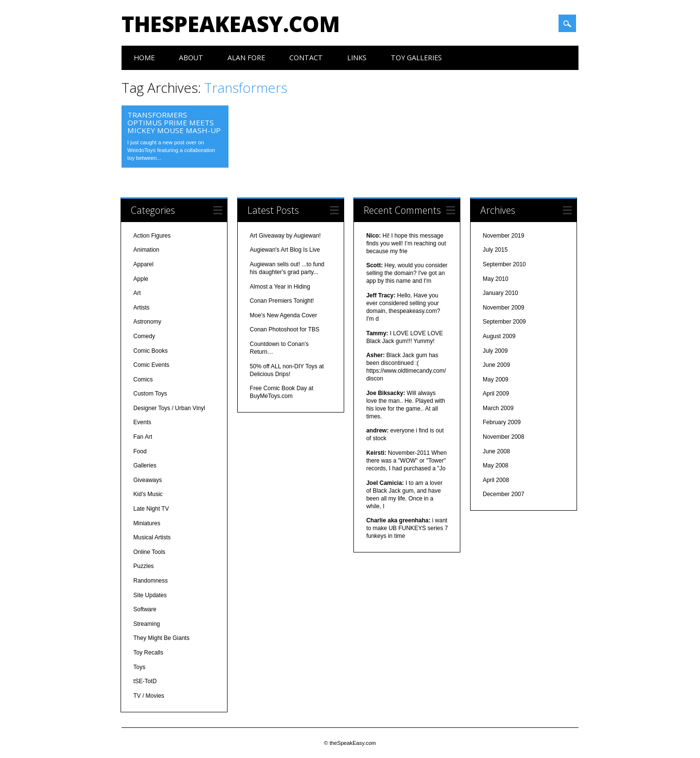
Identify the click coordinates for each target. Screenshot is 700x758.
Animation (146, 250)
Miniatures (147, 523)
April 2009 (496, 394)
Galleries (145, 465)
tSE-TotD (145, 681)
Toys (139, 667)
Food (140, 451)
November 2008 (503, 437)
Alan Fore (246, 58)
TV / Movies (149, 696)
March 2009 (498, 408)
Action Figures (152, 236)
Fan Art (143, 437)
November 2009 (503, 308)
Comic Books (150, 351)
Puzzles (143, 566)
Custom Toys (150, 394)
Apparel (143, 264)
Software (145, 609)
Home (144, 58)
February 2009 (502, 422)
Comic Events (151, 365)
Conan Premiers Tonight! (282, 301)
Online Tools (149, 552)
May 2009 (496, 379)
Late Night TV (151, 509)
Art (137, 293)
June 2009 (496, 365)
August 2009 (499, 336)
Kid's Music (148, 494)
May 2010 (496, 279)
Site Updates (150, 595)
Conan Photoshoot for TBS (285, 329)
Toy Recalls (148, 653)
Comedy (144, 336)
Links (357, 58)
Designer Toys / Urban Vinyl (169, 408)
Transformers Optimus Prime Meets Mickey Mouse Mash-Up (174, 122)
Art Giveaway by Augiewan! (285, 236)
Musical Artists (152, 537)
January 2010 (500, 293)
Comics (143, 379)
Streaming (147, 624)
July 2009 (495, 351)
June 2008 (496, 451)
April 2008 (496, 480)
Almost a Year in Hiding (280, 287)
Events (142, 422)
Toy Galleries (416, 58)
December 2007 (503, 494)
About (191, 58)
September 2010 (504, 264)
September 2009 (504, 322)
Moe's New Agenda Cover (283, 315)
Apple (141, 279)
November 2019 (503, 236)
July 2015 (495, 250)
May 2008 (496, 465)
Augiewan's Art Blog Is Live (285, 250)
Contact (306, 58)
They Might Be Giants (161, 638)
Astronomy (147, 322)
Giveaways (148, 480)
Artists (141, 308)
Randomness (150, 581)
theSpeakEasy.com (231, 24)
